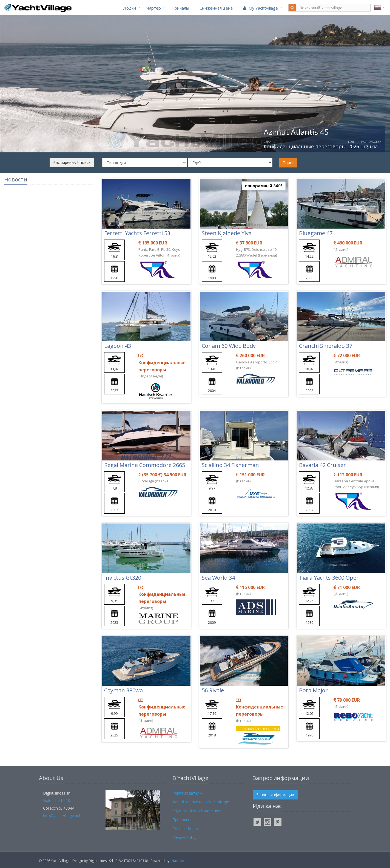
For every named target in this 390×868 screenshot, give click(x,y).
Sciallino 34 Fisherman (230, 465)
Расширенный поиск (72, 162)
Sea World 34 (218, 578)
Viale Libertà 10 (57, 800)
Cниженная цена (216, 8)
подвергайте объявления (196, 811)
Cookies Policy (185, 829)
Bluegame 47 (316, 233)
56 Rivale (213, 690)
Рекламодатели (187, 793)
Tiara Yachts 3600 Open (329, 578)
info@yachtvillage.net (62, 816)
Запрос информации (275, 795)
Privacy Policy (184, 837)
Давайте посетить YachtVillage (201, 802)
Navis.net (179, 861)
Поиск (288, 163)
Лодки (130, 8)
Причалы (180, 8)
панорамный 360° (264, 186)
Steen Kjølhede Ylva (227, 233)
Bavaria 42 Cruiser (322, 465)
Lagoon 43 (118, 346)
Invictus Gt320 (123, 578)
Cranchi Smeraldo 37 (326, 346)
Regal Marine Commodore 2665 (145, 465)
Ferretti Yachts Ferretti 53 (137, 233)
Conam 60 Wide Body (229, 346)
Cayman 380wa (123, 690)
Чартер (154, 8)
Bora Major (313, 690)
